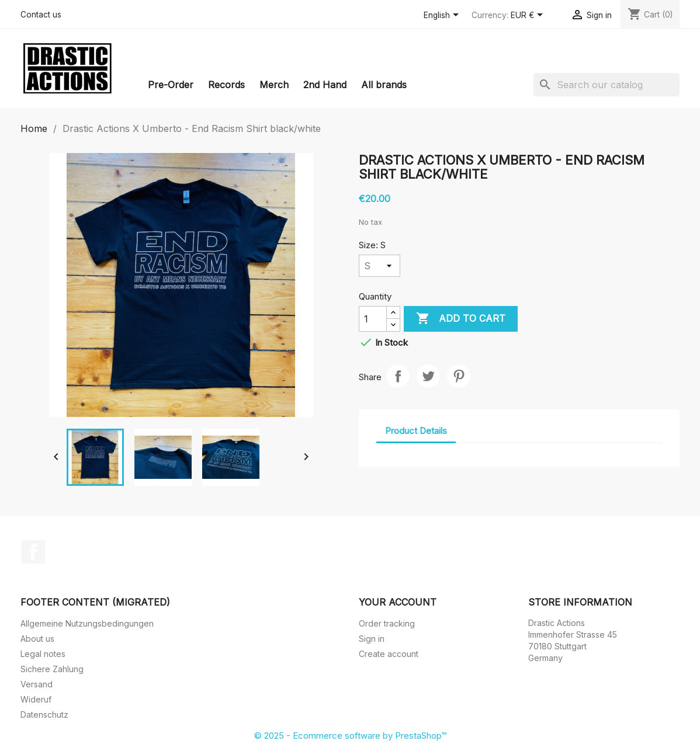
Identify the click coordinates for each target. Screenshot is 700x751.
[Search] (607, 85)
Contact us (41, 15)
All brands (384, 85)
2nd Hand (325, 85)
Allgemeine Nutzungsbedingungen (87, 623)
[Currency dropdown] (529, 16)
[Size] (380, 266)
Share (398, 376)
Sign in (372, 639)
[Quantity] (373, 319)
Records (226, 85)
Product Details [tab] (416, 431)
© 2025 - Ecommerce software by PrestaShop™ (350, 736)
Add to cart (461, 319)
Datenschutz (44, 715)
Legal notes (43, 654)
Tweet (428, 376)
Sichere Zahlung (52, 669)
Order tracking (387, 623)
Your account (398, 602)
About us (37, 639)
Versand (37, 684)
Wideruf (36, 699)
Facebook (33, 552)
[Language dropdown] (443, 16)
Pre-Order (171, 85)
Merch (274, 85)
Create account (389, 654)
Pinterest (459, 376)
